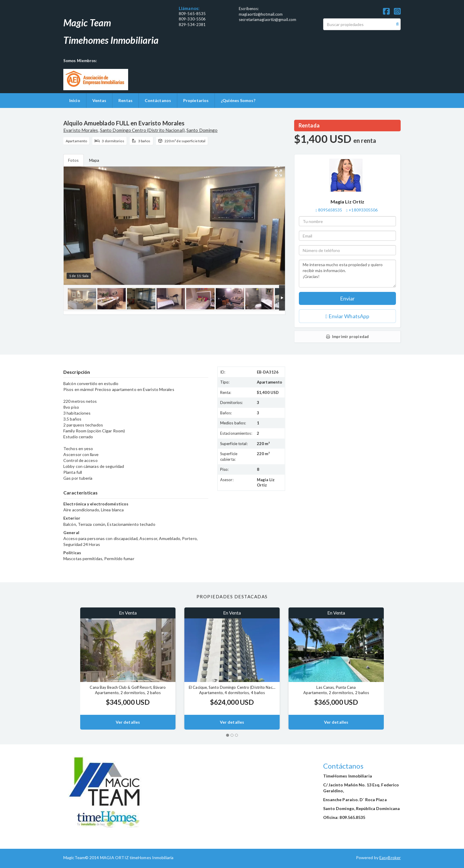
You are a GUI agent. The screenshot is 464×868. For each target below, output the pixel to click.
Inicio (75, 100)
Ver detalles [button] (128, 722)
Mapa (94, 160)
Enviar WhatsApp (347, 316)
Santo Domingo (202, 130)
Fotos (74, 160)
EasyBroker (390, 858)
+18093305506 (363, 210)
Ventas (99, 100)
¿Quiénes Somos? (238, 100)
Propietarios (196, 100)
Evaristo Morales (81, 130)
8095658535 (330, 210)
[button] (72, 669)
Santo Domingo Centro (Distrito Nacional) (142, 130)
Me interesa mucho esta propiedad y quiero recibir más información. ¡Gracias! (347, 274)
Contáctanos (158, 100)
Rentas (125, 100)
